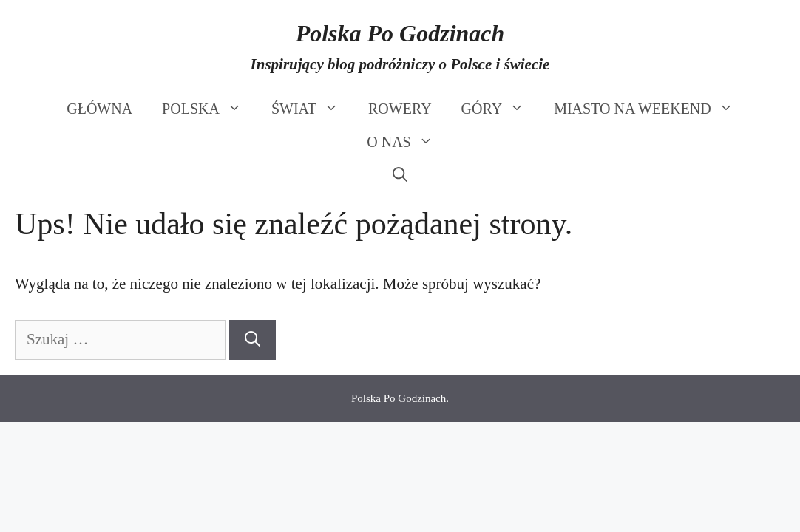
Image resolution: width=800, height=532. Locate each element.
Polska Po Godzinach (400, 33)
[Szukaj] (252, 340)
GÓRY (501, 109)
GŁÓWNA (99, 109)
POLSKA (209, 109)
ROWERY (400, 109)
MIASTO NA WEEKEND (651, 109)
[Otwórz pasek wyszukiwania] (400, 175)
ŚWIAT (312, 109)
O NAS (407, 142)
